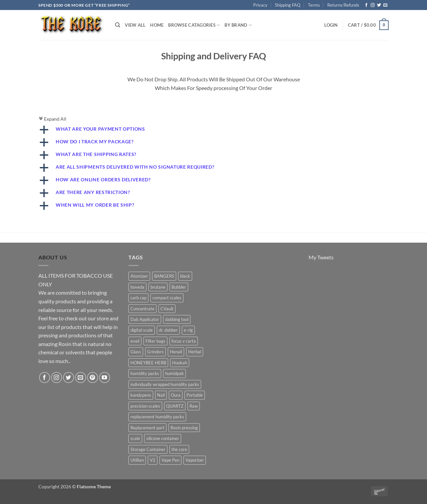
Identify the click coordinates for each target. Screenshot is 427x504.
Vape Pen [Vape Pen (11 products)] (170, 460)
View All (135, 25)
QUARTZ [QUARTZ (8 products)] (175, 406)
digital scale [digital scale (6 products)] (142, 330)
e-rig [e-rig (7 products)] (188, 330)
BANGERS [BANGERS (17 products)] (164, 276)
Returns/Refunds (343, 5)
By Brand (238, 25)
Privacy (260, 5)
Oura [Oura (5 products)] (176, 395)
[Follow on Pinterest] (93, 377)
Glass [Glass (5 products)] (136, 352)
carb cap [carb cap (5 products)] (138, 298)
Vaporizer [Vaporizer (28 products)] (195, 460)
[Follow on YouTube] (105, 377)
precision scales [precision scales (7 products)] (145, 406)
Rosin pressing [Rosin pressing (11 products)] (184, 428)
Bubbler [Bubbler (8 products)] (179, 287)
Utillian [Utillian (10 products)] (137, 460)
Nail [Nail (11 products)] (161, 395)
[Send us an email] (385, 5)
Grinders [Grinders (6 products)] (155, 352)
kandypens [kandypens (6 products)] (141, 395)
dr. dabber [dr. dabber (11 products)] (168, 330)
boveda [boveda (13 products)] (137, 287)
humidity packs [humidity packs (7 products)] (145, 373)
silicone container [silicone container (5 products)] (163, 438)
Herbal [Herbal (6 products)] (195, 352)
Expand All (52, 119)
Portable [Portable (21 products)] (195, 395)
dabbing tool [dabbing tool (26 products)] (177, 319)
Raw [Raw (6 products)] (194, 406)
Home (157, 25)
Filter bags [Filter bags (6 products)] (155, 341)
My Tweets (321, 257)
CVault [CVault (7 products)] (167, 309)
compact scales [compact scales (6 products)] (167, 298)
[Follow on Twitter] (379, 5)
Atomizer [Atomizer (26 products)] (139, 276)
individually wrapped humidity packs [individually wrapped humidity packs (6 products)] (165, 384)
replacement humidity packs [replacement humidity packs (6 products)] (157, 417)
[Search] (118, 25)
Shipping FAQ (288, 5)
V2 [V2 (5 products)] (153, 460)
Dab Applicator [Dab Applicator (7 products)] (145, 319)
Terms (314, 5)
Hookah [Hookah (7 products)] (180, 363)
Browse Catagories (194, 25)
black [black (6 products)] (185, 276)
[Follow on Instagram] (373, 5)
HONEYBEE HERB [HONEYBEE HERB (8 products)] (148, 363)
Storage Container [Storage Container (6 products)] (148, 449)
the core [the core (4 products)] (179, 449)
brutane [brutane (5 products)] (158, 287)
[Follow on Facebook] (366, 5)
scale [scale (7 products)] (135, 438)
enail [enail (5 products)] (135, 341)
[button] (331, 25)
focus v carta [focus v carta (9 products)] (184, 341)
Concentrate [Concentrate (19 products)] (142, 309)
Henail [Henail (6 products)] (176, 352)
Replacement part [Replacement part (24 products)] (147, 428)
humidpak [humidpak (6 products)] (174, 373)
